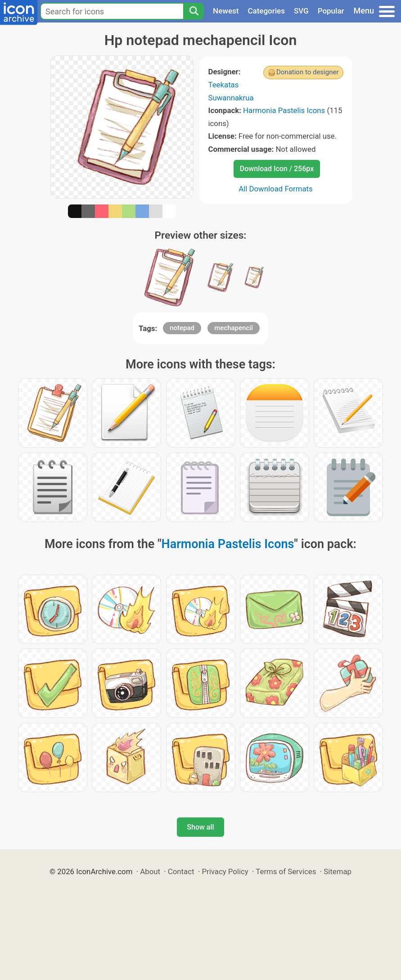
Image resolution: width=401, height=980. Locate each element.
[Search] (194, 11)
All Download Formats (276, 189)
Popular (331, 11)
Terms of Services (286, 871)
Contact (181, 871)
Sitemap (338, 871)
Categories (266, 11)
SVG (301, 11)
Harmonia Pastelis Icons (284, 110)
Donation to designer (308, 72)
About (150, 871)
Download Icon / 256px (277, 169)
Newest (226, 11)
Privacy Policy (225, 871)
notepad (182, 328)
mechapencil (234, 328)
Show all (200, 827)
